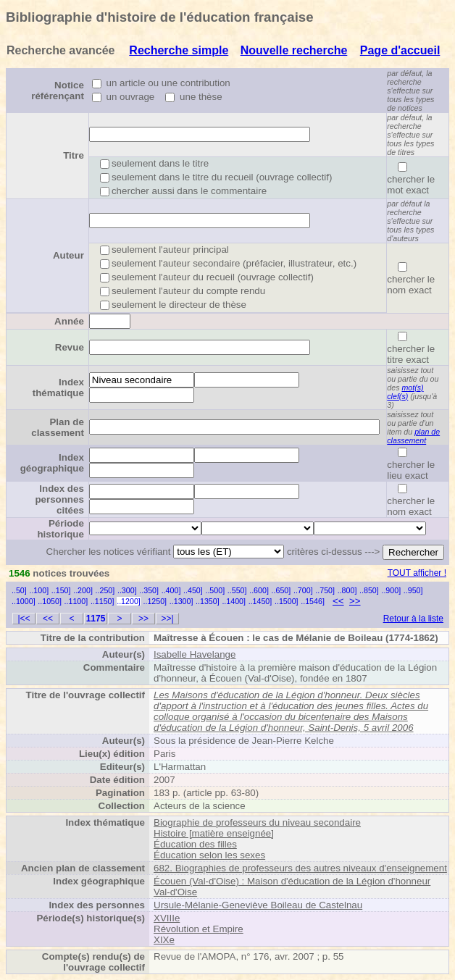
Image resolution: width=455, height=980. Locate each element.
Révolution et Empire (199, 929)
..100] (39, 590)
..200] (83, 590)
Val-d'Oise (175, 892)
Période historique (60, 529)
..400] (171, 590)
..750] (325, 590)
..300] (127, 590)
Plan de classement (58, 427)
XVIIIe (167, 918)
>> (355, 601)
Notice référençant (58, 91)
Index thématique (58, 388)
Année (69, 321)
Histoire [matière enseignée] (214, 833)
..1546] (313, 601)
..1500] (287, 601)
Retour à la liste (413, 619)
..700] (303, 590)
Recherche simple (179, 50)
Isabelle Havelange (195, 654)
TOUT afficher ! (417, 573)
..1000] (24, 601)
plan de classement (413, 436)
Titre (74, 155)
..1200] (129, 601)
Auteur (68, 255)
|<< (24, 619)
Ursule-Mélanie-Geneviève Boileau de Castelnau (258, 905)
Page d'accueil (400, 50)
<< (338, 601)
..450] (193, 590)
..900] (391, 590)
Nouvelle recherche (294, 50)
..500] (215, 590)
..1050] (50, 601)
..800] (347, 590)
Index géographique (52, 463)
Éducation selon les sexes (209, 855)
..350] (149, 590)
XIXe (164, 940)
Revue (70, 347)
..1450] (260, 601)
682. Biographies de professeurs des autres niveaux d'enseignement (300, 868)
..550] (237, 590)
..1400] (234, 601)
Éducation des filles (195, 844)
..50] (19, 590)
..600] (259, 590)
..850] (369, 590)
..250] (105, 590)
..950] (413, 590)
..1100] (76, 601)
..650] (281, 590)
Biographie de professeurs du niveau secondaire (257, 822)
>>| (167, 619)
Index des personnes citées (59, 499)
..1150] (103, 601)
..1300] (181, 601)
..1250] (155, 601)
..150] (61, 590)
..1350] (208, 601)
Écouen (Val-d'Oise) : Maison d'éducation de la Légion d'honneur (292, 881)
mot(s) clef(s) (405, 392)
